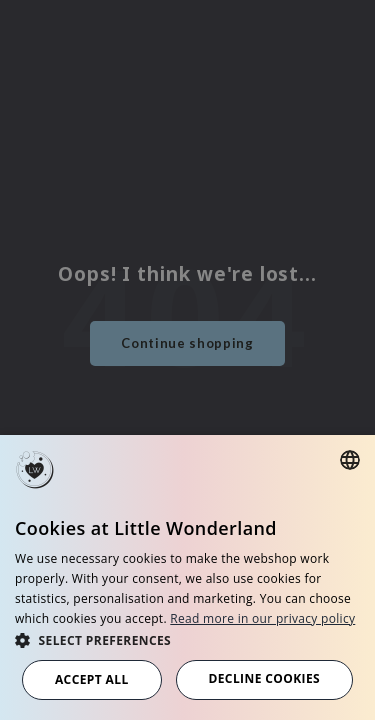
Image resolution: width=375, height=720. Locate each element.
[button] (187, 639)
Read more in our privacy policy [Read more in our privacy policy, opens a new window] (262, 618)
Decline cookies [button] (264, 678)
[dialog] (187, 577)
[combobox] (350, 460)
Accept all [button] (92, 679)
